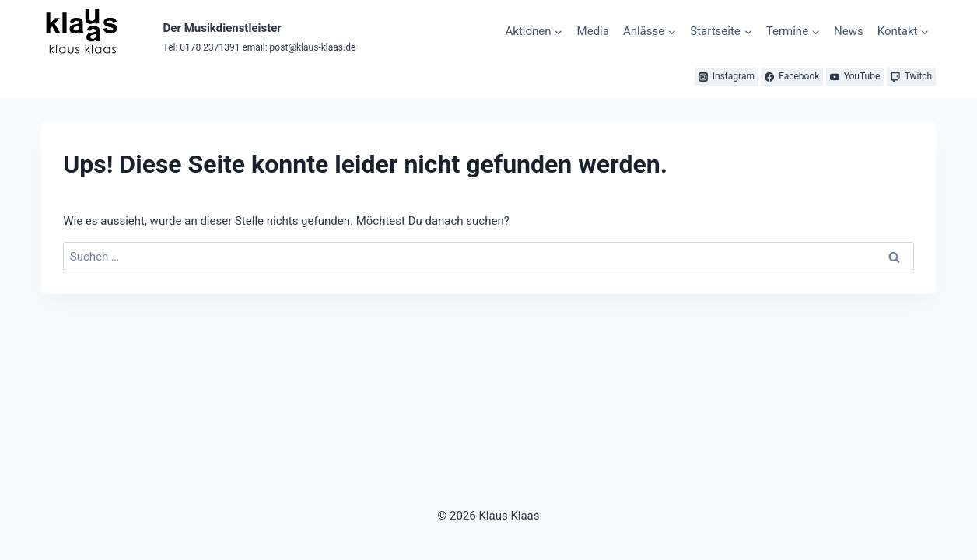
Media (593, 31)
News (849, 31)
